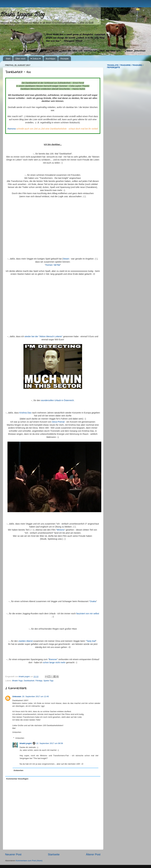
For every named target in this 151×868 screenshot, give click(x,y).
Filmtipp (39, 681)
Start (8, 59)
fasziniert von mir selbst (88, 614)
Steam (66, 259)
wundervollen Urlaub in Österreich (57, 400)
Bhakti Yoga (17, 681)
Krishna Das (25, 413)
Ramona (12, 129)
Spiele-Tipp (48, 681)
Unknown (17, 696)
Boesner (53, 659)
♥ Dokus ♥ (36, 59)
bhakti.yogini (25, 676)
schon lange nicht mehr (54, 662)
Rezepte (65, 59)
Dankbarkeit (29, 681)
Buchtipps (51, 59)
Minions (61, 530)
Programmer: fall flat (53, 265)
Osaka (93, 601)
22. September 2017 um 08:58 (50, 743)
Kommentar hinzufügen (17, 779)
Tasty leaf (91, 641)
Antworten (17, 732)
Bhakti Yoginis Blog (22, 15)
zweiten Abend (26, 641)
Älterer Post (93, 854)
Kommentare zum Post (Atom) (29, 861)
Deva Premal (58, 422)
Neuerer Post (13, 854)
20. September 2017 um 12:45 (35, 696)
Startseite (54, 854)
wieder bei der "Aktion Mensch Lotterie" (43, 336)
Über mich (20, 59)
